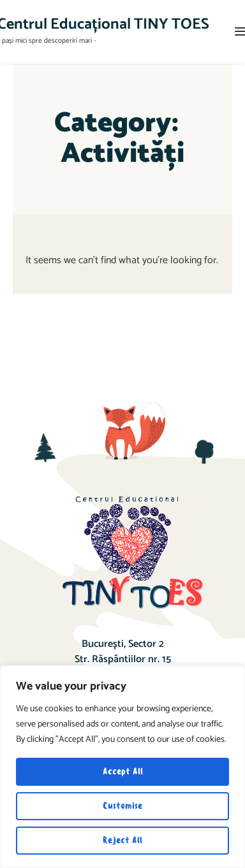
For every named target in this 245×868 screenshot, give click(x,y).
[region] (122, 767)
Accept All (123, 771)
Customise (122, 806)
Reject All (122, 840)
